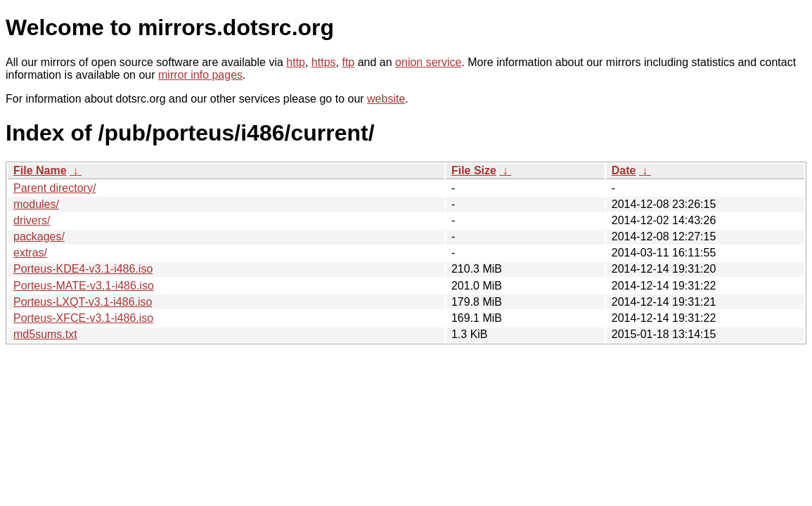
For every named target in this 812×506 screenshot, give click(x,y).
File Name (40, 170)
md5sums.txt (45, 334)
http (296, 62)
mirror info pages (200, 75)
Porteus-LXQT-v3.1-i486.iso (83, 302)
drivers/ (32, 220)
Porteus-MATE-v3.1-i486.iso (84, 286)
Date (624, 170)
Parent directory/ (54, 188)
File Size (474, 170)
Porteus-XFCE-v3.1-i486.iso (83, 318)
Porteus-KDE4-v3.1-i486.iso (83, 269)
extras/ (30, 253)
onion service (428, 62)
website (386, 99)
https (324, 62)
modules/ (36, 204)
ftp (348, 62)
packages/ (39, 236)
